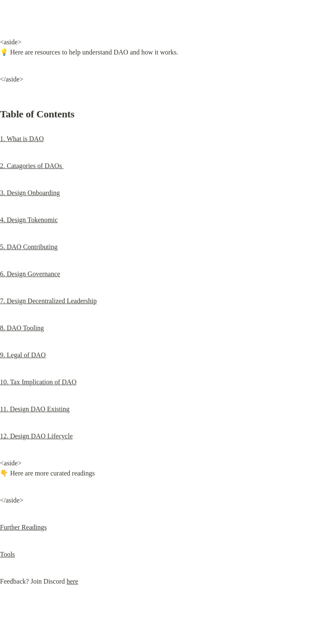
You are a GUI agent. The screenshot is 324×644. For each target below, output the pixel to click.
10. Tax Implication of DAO (38, 382)
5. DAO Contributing (29, 247)
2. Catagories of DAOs (32, 166)
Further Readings (23, 527)
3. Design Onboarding (30, 193)
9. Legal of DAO (23, 355)
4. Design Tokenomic (29, 220)
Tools (7, 554)
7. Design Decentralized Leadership (48, 301)
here (73, 581)
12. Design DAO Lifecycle (36, 436)
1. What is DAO (22, 139)
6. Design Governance (30, 274)
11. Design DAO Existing (35, 409)
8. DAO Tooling (22, 328)
